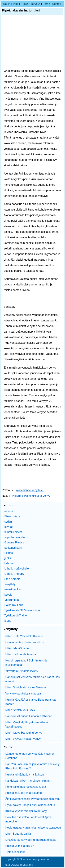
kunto (56, 4)
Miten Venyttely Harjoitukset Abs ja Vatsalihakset (27, 724)
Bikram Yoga (12, 516)
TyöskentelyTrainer (16, 615)
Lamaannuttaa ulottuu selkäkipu (25, 642)
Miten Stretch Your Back (20, 710)
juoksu (8, 558)
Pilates (8, 553)
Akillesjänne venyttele (30, 490)
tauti (15, 4)
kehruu (9, 563)
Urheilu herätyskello (17, 569)
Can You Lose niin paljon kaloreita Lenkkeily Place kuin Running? (32, 766)
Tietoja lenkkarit (15, 852)
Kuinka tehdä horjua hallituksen (25, 775)
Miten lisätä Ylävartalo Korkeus (24, 636)
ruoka (25, 4)
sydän (8, 522)
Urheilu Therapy (14, 574)
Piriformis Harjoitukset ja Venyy (31, 496)
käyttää (9, 527)
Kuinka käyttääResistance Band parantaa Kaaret (31, 702)
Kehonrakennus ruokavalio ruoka (26, 787)
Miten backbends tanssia (21, 654)
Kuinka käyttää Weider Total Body (26, 811)
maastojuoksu (13, 589)
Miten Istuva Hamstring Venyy (24, 733)
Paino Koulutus (14, 605)
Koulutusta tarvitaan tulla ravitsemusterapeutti (33, 828)
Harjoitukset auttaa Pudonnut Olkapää (29, 716)
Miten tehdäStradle (17, 648)
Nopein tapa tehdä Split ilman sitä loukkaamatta (26, 663)
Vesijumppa (12, 600)
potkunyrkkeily (13, 548)
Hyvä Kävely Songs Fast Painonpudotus (30, 805)
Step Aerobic (12, 579)
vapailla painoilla (14, 537)
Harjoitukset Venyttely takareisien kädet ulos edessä (32, 679)
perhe (46, 4)
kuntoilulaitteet (13, 532)
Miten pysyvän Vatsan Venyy (23, 739)
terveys (36, 4)
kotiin (7, 4)
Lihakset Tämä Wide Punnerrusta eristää (31, 840)
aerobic (9, 511)
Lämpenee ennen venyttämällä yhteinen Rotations (30, 756)
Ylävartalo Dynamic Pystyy (22, 671)
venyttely (10, 584)
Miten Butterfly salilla (18, 834)
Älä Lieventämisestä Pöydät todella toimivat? (33, 799)
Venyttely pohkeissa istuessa (23, 694)
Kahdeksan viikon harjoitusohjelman (27, 781)
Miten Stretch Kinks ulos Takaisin (26, 687)
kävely (8, 595)
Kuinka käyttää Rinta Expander (24, 793)
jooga (8, 621)
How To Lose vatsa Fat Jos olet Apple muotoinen (29, 819)
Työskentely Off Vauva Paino (22, 610)
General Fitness (14, 542)
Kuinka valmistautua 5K (20, 846)
